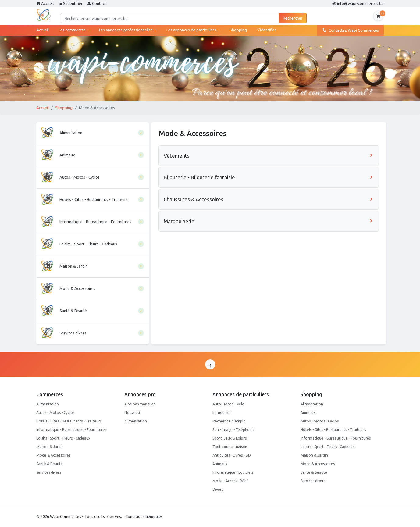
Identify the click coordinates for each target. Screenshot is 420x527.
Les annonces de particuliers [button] (192, 30)
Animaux (220, 464)
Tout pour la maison (230, 447)
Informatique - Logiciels (233, 472)
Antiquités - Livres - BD (232, 455)
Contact (97, 3)
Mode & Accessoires (53, 455)
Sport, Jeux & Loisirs (230, 438)
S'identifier (70, 3)
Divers (218, 489)
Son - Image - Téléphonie (234, 430)
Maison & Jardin (50, 447)
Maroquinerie (269, 221)
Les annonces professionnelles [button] (126, 30)
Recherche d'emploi (230, 421)
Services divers (49, 472)
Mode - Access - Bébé (231, 481)
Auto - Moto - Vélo (228, 404)
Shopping (238, 30)
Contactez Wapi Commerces (350, 30)
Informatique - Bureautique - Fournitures (71, 430)
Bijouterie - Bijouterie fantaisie (269, 177)
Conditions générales (144, 516)
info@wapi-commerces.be (358, 3)
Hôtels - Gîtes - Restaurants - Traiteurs (69, 421)
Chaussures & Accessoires (269, 199)
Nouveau (132, 413)
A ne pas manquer (140, 404)
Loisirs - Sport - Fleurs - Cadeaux (63, 438)
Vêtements (269, 156)
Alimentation (48, 404)
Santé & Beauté (50, 464)
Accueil (45, 3)
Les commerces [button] (73, 30)
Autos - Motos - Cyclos (55, 413)
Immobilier (222, 413)
